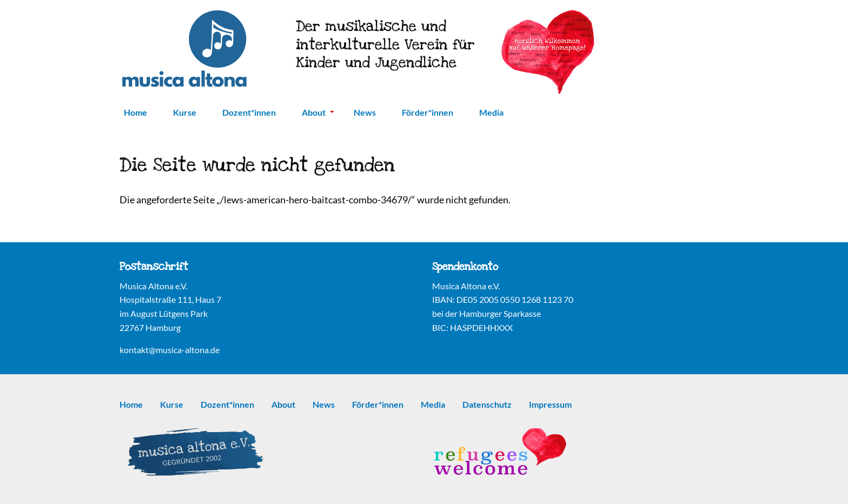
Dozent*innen (249, 112)
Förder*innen (428, 112)
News (365, 112)
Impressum (550, 404)
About (318, 112)
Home (135, 112)
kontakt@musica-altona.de (170, 350)
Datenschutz (487, 404)
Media (491, 112)
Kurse (185, 112)
